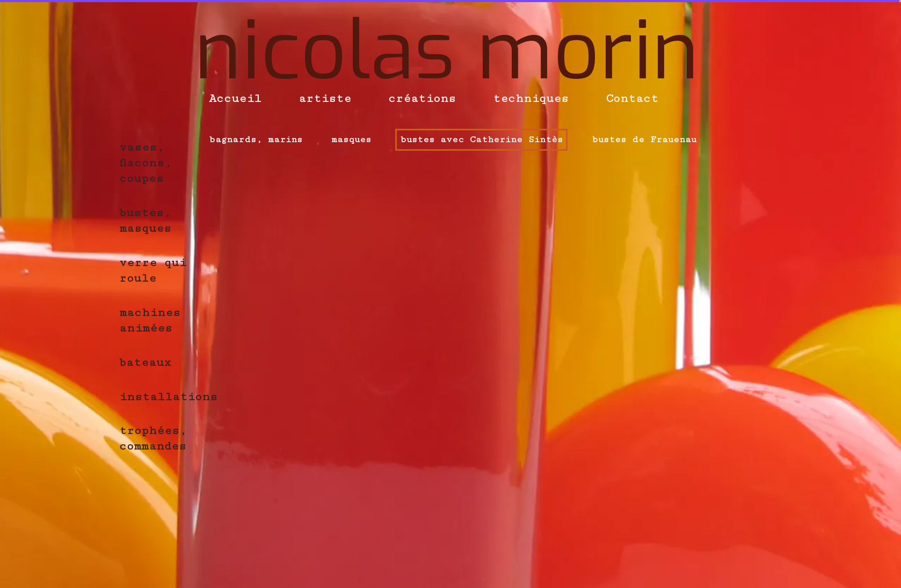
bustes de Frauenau (644, 139)
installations (168, 397)
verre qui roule (153, 270)
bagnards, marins (256, 139)
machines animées (150, 320)
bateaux (145, 362)
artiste (325, 98)
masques (351, 139)
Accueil (235, 98)
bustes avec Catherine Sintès (481, 139)
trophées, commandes (153, 438)
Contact (632, 98)
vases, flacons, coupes (146, 163)
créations (422, 98)
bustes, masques (145, 220)
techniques (531, 98)
